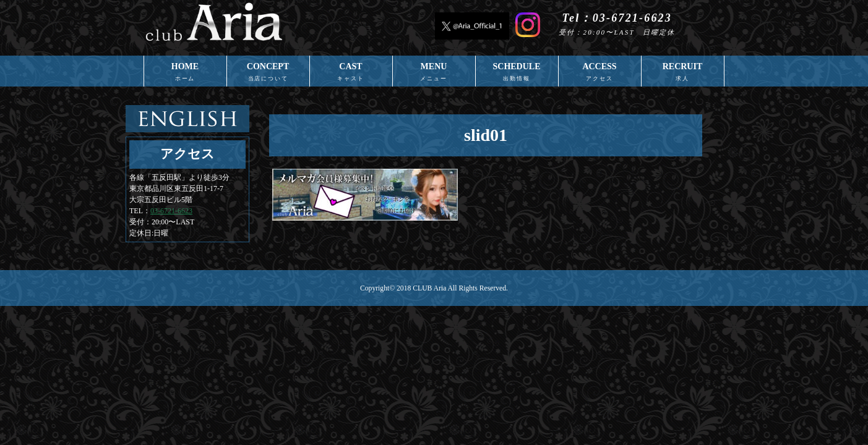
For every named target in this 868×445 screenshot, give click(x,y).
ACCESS (600, 74)
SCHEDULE (517, 74)
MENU (434, 74)
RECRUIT (683, 74)
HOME (185, 74)
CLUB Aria (429, 288)
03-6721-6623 (171, 211)
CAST (351, 74)
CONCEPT (268, 74)
